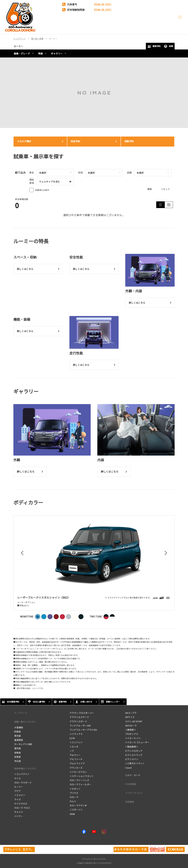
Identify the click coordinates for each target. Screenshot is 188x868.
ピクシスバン (132, 759)
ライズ (17, 799)
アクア (17, 791)
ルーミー (18, 46)
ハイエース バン (133, 738)
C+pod (128, 768)
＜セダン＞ (75, 789)
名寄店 (17, 757)
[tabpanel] (94, 93)
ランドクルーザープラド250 (83, 730)
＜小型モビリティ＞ (135, 763)
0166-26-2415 (103, 4)
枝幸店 (17, 753)
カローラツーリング (79, 780)
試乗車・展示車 (133, 775)
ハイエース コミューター (137, 742)
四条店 (17, 732)
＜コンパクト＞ (22, 774)
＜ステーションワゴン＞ (82, 776)
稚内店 (17, 748)
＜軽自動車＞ (132, 747)
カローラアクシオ (78, 805)
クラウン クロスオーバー (82, 713)
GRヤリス (130, 717)
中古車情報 (131, 784)
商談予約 (154, 46)
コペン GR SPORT (134, 721)
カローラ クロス (22, 808)
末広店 (17, 761)
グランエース (76, 768)
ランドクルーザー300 (80, 726)
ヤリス (17, 778)
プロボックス (132, 734)
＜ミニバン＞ (76, 742)
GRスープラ (131, 713)
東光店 (17, 736)
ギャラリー (57, 53)
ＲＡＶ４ (19, 812)
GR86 (72, 814)
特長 (40, 53)
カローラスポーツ (23, 783)
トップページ (21, 713)
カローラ (74, 797)
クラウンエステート (79, 717)
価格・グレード (22, 53)
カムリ (73, 801)
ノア (72, 751)
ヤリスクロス (21, 804)
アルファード (76, 759)
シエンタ (74, 747)
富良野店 (19, 740)
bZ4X (72, 738)
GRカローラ (131, 726)
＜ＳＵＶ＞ (20, 795)
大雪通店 (19, 727)
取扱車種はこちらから (25, 768)
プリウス (74, 793)
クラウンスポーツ (78, 721)
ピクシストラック (134, 755)
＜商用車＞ (131, 730)
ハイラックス (76, 734)
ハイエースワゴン (78, 772)
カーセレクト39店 (23, 744)
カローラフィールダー (80, 784)
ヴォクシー (75, 755)
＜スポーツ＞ (76, 810)
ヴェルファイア (77, 763)
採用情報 (129, 802)
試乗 (168, 46)
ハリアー (18, 816)
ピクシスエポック (134, 751)
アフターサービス (134, 793)
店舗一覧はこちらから (25, 722)
